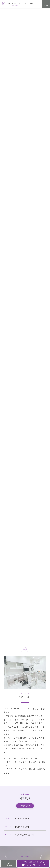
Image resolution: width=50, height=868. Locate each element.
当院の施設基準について (24, 835)
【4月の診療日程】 (22, 827)
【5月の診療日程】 (22, 818)
